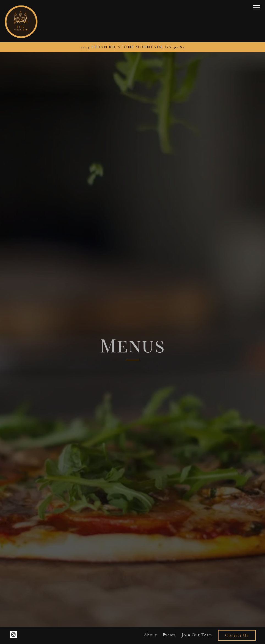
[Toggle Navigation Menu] (256, 8)
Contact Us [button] (237, 635)
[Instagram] (13, 635)
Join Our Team (197, 635)
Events (169, 635)
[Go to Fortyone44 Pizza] (132, 47)
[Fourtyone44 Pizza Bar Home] (21, 21)
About (150, 635)
